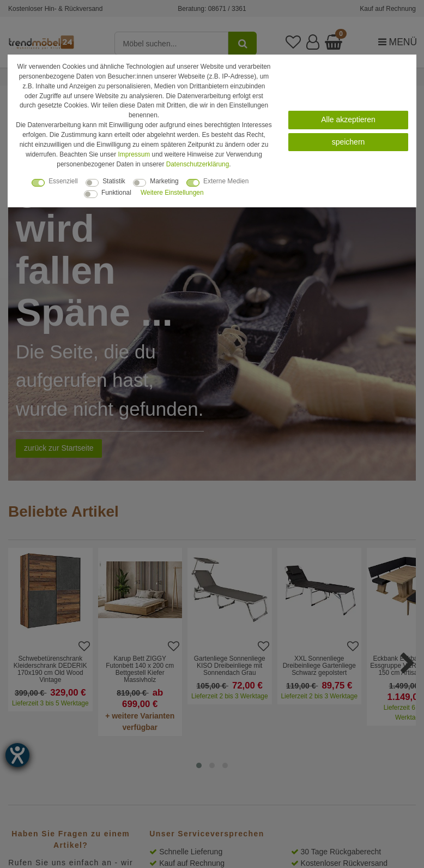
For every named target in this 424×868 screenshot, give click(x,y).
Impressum (134, 154)
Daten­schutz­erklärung (198, 164)
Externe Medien (226, 181)
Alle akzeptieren (348, 119)
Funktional (116, 193)
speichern (349, 142)
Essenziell (63, 181)
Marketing (164, 181)
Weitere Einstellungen (172, 193)
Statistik (114, 181)
